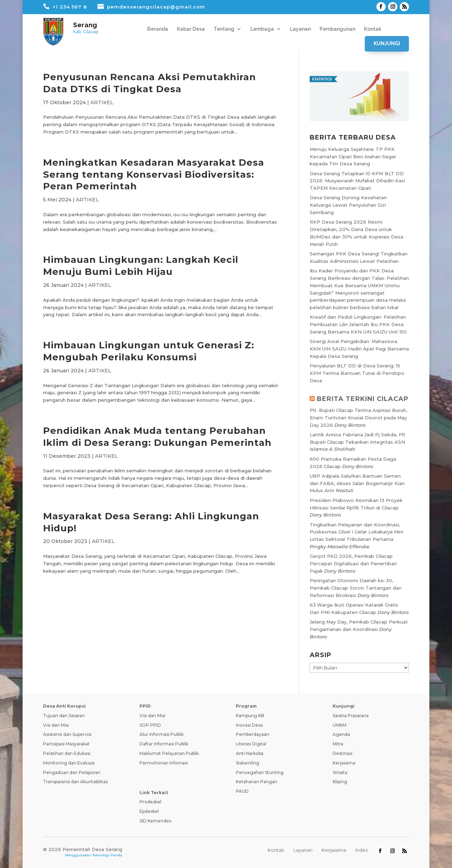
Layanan (300, 29)
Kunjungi (387, 43)
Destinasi (343, 753)
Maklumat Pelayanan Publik (169, 753)
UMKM (340, 725)
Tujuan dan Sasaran (64, 716)
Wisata (340, 772)
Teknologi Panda (107, 855)
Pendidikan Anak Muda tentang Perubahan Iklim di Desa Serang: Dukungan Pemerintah (157, 437)
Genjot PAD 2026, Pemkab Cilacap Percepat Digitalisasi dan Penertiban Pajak (353, 563)
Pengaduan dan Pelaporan (72, 772)
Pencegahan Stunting (260, 772)
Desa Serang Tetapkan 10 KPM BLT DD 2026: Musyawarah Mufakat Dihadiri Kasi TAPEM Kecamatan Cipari (357, 181)
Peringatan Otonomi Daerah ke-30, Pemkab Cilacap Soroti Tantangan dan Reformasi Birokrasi (356, 588)
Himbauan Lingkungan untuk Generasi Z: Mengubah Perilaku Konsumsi (149, 351)
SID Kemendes (155, 821)
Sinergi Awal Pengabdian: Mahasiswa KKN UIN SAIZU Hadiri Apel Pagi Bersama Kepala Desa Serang (359, 349)
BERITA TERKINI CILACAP (363, 399)
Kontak (373, 29)
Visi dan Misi (56, 725)
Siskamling (248, 763)
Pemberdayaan (252, 734)
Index (362, 850)
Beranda (158, 29)
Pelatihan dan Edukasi (67, 753)
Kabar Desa (191, 29)
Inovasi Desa (249, 725)
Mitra (338, 744)
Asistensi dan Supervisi (67, 734)
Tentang (224, 29)
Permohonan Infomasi (164, 763)
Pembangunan (337, 29)
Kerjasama (344, 763)
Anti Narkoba (250, 753)
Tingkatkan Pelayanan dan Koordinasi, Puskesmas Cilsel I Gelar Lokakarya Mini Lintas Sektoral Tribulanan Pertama (356, 532)
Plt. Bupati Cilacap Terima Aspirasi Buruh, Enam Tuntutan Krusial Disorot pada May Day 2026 (358, 418)
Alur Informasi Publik (162, 734)
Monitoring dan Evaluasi (69, 763)
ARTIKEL (102, 102)
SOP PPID (150, 725)
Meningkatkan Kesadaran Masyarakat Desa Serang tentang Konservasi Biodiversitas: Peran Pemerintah (154, 175)
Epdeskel (149, 811)
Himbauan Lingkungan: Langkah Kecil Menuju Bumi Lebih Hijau (141, 266)
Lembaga (262, 29)
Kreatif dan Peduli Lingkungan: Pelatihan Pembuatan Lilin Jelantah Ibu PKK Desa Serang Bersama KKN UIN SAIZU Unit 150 (358, 324)
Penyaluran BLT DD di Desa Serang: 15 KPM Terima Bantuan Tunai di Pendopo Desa (357, 373)
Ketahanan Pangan (257, 782)
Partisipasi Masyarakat (66, 744)
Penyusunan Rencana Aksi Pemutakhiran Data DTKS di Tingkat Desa (150, 83)
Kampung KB (250, 716)
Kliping (340, 782)
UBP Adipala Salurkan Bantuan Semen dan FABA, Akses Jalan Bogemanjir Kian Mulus (357, 483)
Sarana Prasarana (351, 716)
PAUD (242, 791)
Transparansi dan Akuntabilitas (75, 782)
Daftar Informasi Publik (164, 744)
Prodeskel (150, 802)
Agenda (341, 734)
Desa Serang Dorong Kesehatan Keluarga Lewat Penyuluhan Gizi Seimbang (348, 205)
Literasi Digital (251, 744)
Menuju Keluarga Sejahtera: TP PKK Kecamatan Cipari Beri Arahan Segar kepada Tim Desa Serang (353, 157)
